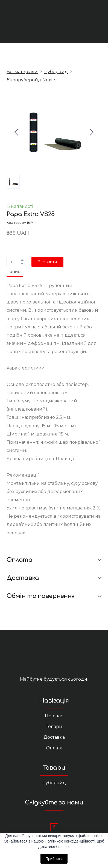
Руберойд (56, 72)
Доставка (54, 737)
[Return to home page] (54, 658)
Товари (54, 727)
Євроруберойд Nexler (32, 80)
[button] (22, 260)
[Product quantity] (15, 262)
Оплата (54, 748)
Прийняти (54, 859)
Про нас (54, 716)
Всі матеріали (22, 72)
